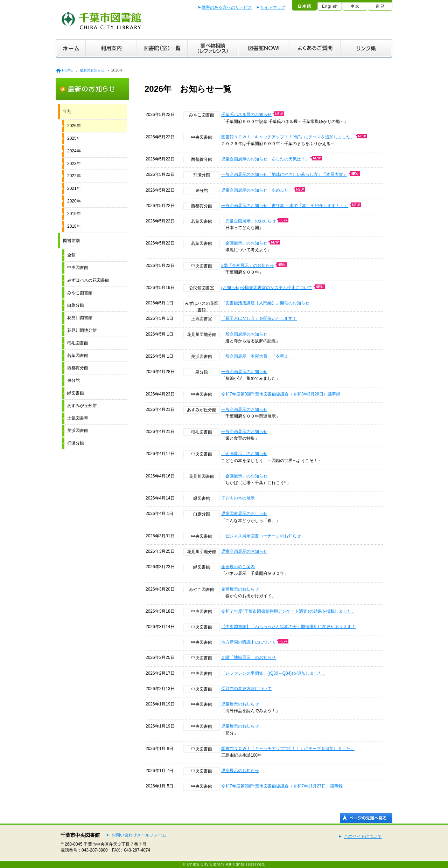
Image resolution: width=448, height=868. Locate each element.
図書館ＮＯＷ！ (264, 49)
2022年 (74, 176)
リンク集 (366, 49)
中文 (355, 5)
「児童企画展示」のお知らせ (248, 221)
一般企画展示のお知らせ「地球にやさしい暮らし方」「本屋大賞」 (284, 174)
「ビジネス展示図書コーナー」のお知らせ (261, 536)
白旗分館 (76, 305)
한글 (380, 5)
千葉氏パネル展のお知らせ (246, 115)
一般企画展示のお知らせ (244, 334)
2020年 (74, 201)
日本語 (304, 5)
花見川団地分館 (82, 330)
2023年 (74, 164)
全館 (71, 255)
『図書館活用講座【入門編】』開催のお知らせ (265, 303)
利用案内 (111, 49)
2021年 (74, 188)
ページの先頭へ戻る (366, 818)
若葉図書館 (78, 356)
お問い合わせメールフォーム (139, 835)
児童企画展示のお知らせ (244, 551)
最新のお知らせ (92, 70)
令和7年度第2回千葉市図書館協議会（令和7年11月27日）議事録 (282, 786)
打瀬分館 (76, 443)
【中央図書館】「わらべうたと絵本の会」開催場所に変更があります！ (288, 627)
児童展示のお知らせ (240, 704)
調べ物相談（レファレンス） (213, 49)
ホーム (71, 49)
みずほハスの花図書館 (88, 280)
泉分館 (73, 380)
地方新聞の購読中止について (248, 642)
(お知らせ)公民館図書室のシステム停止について (267, 288)
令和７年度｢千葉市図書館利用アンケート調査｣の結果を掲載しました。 (288, 611)
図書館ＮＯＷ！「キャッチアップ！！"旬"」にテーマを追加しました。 (288, 137)
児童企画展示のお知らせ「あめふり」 (257, 190)
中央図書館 (78, 268)
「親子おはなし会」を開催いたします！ (259, 318)
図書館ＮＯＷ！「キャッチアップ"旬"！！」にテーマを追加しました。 (288, 749)
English (329, 5)
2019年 (74, 214)
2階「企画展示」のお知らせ (248, 266)
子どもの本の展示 (238, 498)
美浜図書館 (78, 430)
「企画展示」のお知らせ (244, 243)
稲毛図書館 (78, 343)
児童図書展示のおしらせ (244, 514)
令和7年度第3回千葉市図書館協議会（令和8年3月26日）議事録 (281, 394)
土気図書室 (78, 418)
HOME (67, 70)
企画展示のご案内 (238, 567)
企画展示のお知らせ (240, 589)
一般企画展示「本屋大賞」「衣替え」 (257, 356)
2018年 (74, 226)
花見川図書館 (80, 318)
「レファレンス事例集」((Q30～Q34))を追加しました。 (274, 673)
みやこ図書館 (80, 293)
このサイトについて (363, 836)
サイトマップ (273, 7)
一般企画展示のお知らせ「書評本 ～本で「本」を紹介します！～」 (285, 206)
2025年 (74, 138)
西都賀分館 (78, 368)
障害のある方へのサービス (227, 7)
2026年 (74, 126)
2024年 (74, 151)
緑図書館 (76, 393)
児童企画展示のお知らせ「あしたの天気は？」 (265, 159)
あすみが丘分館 (82, 406)
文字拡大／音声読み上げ (270, 25)
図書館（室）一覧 (162, 49)
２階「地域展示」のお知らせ (248, 657)
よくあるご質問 (315, 49)
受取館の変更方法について (246, 689)
